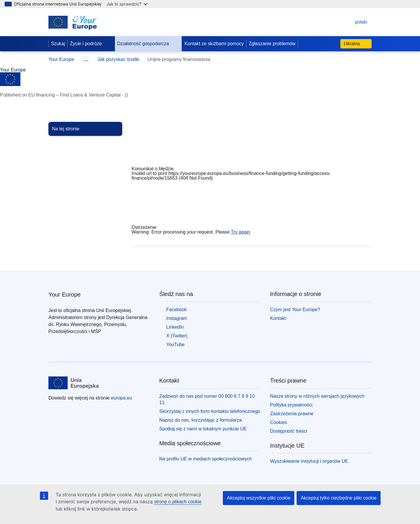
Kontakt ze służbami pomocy (214, 44)
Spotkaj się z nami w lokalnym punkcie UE (203, 429)
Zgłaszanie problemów (272, 44)
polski (355, 22)
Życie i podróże (91, 44)
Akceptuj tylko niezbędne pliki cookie (339, 498)
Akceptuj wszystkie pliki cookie (259, 498)
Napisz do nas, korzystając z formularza (201, 420)
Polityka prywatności (291, 405)
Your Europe (61, 59)
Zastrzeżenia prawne (292, 414)
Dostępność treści (289, 431)
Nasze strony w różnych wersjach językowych (317, 396)
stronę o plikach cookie (178, 502)
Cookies (279, 422)
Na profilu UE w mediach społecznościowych (205, 459)
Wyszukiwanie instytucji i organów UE (309, 461)
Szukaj (58, 44)
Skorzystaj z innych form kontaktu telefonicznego (210, 411)
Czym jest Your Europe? (295, 310)
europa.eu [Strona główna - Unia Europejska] (121, 398)
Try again (241, 232)
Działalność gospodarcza (148, 44)
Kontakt (278, 318)
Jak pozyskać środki (118, 59)
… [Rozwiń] (86, 59)
